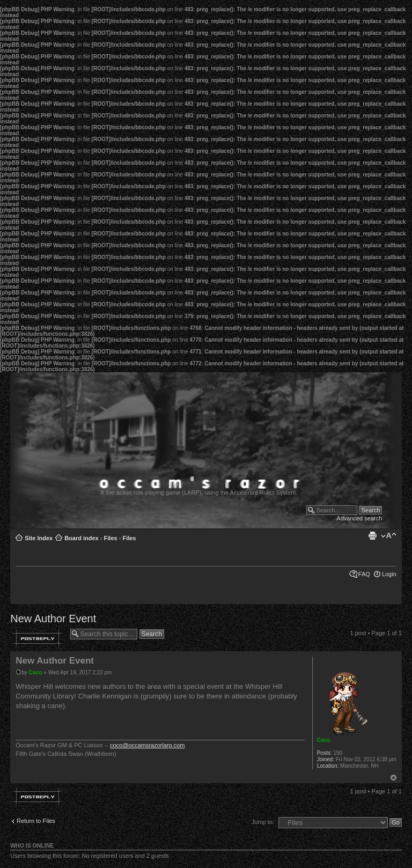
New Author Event (53, 619)
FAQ (364, 574)
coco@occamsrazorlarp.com (148, 745)
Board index (82, 538)
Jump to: (263, 822)
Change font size (389, 536)
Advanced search (359, 518)
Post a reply (38, 638)
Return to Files (36, 821)
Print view (372, 536)
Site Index (39, 538)
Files (111, 538)
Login (389, 574)
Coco (36, 672)
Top (393, 778)
